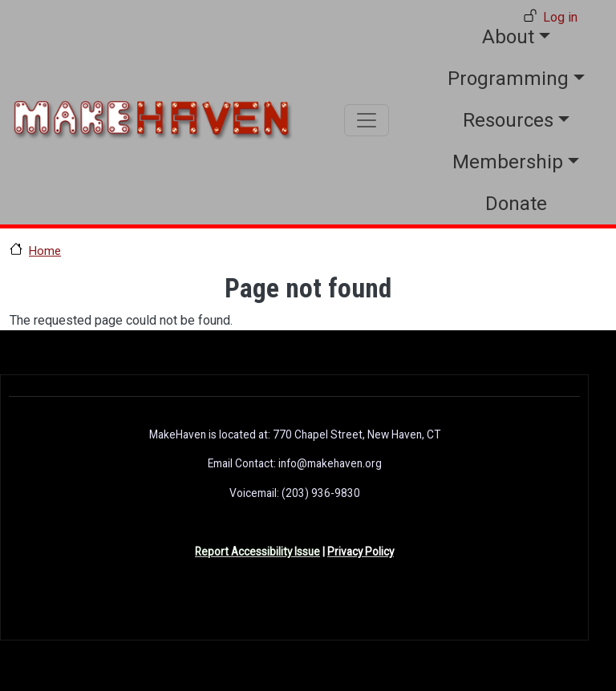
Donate (516, 204)
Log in (560, 17)
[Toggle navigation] (367, 120)
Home (45, 251)
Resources (508, 120)
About (508, 37)
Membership (508, 162)
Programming (508, 79)
